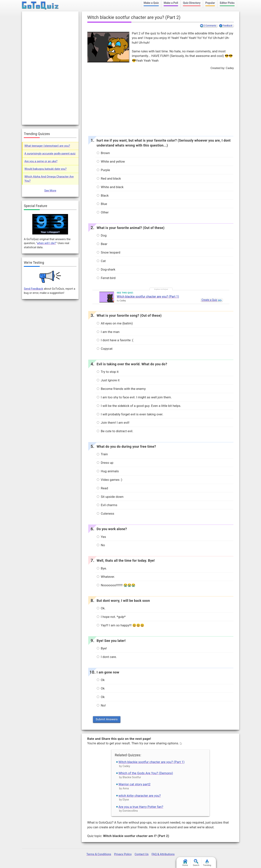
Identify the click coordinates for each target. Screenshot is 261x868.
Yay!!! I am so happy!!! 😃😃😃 (120, 625)
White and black (110, 187)
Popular (210, 3)
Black (103, 195)
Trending (207, 863)
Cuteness (105, 514)
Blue (102, 204)
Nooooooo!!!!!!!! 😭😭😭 (116, 585)
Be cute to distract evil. (115, 431)
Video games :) (109, 480)
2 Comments (210, 26)
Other (103, 212)
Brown (103, 153)
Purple (103, 170)
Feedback (228, 26)
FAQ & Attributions (163, 854)
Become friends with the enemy (121, 389)
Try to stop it (108, 372)
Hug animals (108, 471)
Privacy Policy (123, 854)
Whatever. (106, 577)
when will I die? (46, 243)
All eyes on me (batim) (115, 323)
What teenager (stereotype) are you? (47, 146)
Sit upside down (110, 497)
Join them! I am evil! (113, 423)
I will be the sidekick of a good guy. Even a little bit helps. (139, 406)
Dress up (105, 463)
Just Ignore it (108, 380)
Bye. (102, 568)
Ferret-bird (106, 278)
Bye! (102, 648)
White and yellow (111, 161)
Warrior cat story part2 (134, 784)
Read (102, 488)
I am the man (108, 332)
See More (50, 191)
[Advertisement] (160, 102)
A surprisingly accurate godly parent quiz (50, 154)
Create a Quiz (209, 300)
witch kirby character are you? (140, 796)
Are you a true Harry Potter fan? (141, 807)
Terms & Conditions (99, 854)
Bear (102, 244)
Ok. (101, 608)
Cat (101, 261)
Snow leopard (108, 252)
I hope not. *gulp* (111, 617)
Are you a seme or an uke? (41, 161)
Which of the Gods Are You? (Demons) (146, 773)
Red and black (109, 178)
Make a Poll (171, 3)
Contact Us (142, 854)
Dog (102, 235)
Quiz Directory (192, 3)
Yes (101, 537)
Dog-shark (106, 269)
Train (102, 454)
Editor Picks (227, 3)
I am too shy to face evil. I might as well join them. (134, 397)
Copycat (105, 349)
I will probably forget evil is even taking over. (130, 414)
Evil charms (107, 505)
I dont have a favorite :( (115, 340)
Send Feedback (33, 289)
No (101, 545)
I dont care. (107, 657)
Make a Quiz (151, 3)
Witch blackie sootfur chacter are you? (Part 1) (148, 297)
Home (185, 863)
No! (101, 705)
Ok (101, 680)
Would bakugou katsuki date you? (45, 169)
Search (196, 863)
